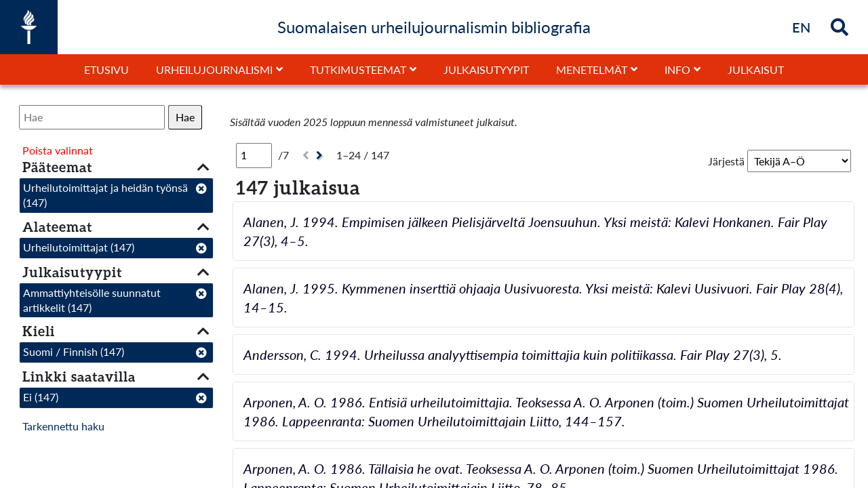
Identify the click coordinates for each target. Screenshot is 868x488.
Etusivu (106, 69)
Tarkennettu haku (63, 426)
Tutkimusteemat (358, 69)
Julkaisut (756, 69)
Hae (185, 117)
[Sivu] (254, 155)
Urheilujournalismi (214, 69)
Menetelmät (592, 69)
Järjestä (726, 161)
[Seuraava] (321, 156)
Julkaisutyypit (486, 69)
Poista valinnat (58, 150)
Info (677, 69)
